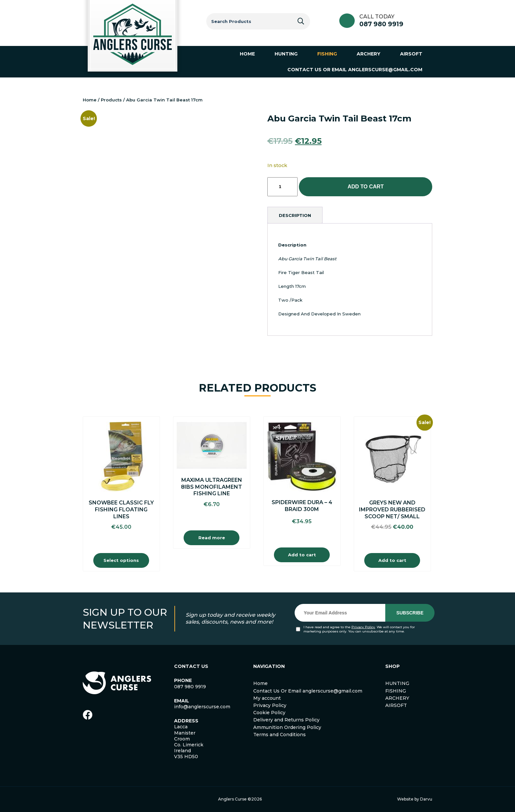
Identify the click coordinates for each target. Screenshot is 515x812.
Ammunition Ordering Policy (287, 727)
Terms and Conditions (280, 735)
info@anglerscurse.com (202, 707)
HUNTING (397, 683)
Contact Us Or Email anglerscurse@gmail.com (308, 691)
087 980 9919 (381, 24)
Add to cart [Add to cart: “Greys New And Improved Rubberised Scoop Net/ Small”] (392, 560)
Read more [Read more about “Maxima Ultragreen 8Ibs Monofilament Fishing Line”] (212, 538)
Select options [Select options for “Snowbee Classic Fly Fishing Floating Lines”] (121, 560)
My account (267, 698)
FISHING (396, 691)
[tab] (295, 215)
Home (90, 100)
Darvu (426, 799)
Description (295, 215)
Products (111, 100)
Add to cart (366, 187)
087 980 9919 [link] (190, 687)
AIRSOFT (396, 705)
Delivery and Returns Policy (286, 720)
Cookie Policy (269, 713)
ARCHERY (397, 698)
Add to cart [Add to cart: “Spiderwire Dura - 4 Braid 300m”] (302, 555)
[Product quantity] (282, 187)
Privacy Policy (363, 627)
